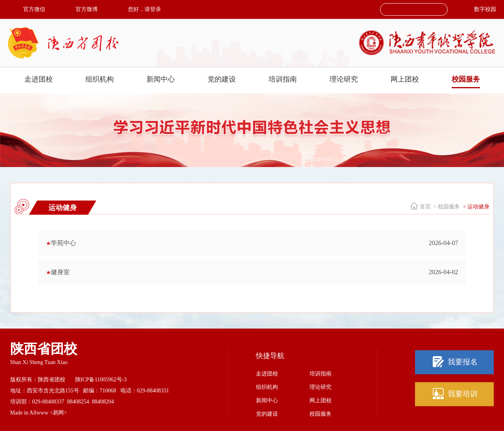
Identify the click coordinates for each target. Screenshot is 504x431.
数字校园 (485, 9)
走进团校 (39, 79)
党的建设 (222, 79)
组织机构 (100, 79)
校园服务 (466, 79)
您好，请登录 (145, 9)
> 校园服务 (446, 207)
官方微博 (87, 9)
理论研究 (344, 79)
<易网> (58, 413)
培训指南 (283, 79)
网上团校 (405, 79)
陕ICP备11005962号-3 (101, 380)
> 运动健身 (475, 207)
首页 (425, 207)
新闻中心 (161, 79)
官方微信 (34, 9)
